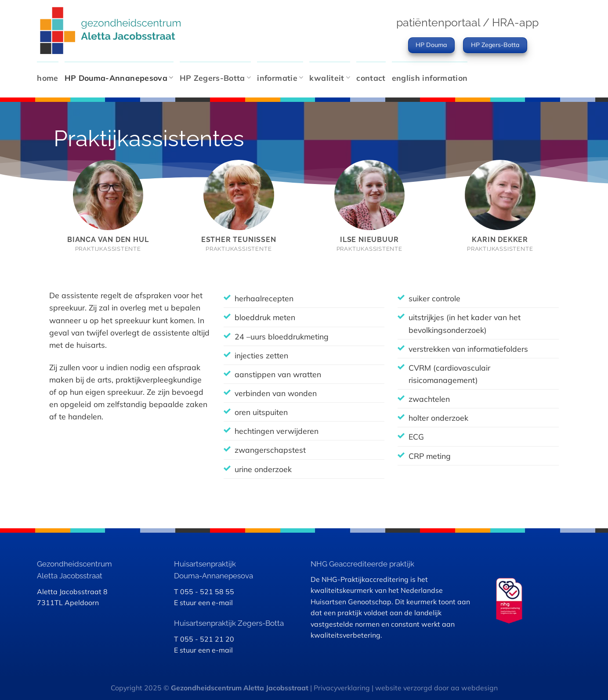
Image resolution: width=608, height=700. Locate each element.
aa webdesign (474, 688)
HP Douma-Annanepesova (119, 78)
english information (430, 78)
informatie (280, 78)
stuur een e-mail (206, 603)
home (47, 78)
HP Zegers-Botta (215, 78)
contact (371, 78)
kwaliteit (330, 78)
